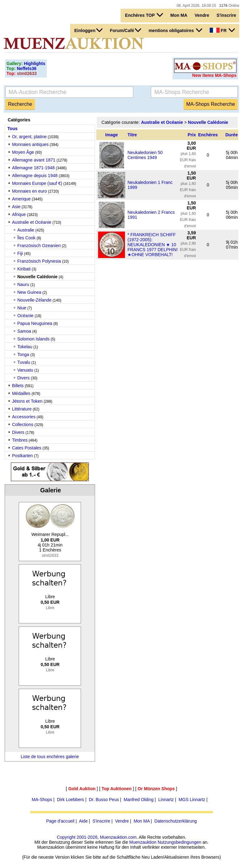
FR (222, 30)
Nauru (23, 284)
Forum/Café (126, 30)
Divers (23, 378)
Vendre (202, 15)
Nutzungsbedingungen (179, 842)
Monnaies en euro (29, 191)
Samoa (24, 331)
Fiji (20, 253)
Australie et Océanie (31, 222)
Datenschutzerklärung (176, 821)
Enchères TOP (144, 15)
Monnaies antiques (30, 144)
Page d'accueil (60, 821)
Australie (26, 230)
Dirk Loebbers (71, 800)
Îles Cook (26, 238)
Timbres (20, 440)
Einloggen (89, 30)
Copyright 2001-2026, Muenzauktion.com (97, 837)
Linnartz (166, 800)
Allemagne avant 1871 (33, 160)
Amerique (21, 199)
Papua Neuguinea (35, 323)
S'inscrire (226, 15)
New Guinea (29, 292)
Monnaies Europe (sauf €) (37, 183)
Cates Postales (26, 448)
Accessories (24, 417)
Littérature (22, 409)
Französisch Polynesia (39, 261)
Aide (83, 821)
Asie (16, 207)
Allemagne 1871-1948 (33, 168)
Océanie (25, 316)
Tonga (23, 354)
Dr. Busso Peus (104, 800)
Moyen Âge (23, 152)
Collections (22, 425)
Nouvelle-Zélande (34, 300)
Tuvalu (24, 362)
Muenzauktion (143, 842)
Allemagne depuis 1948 (35, 176)
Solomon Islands (33, 339)
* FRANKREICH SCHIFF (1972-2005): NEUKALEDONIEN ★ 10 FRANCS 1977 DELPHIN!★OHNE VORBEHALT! (152, 245)
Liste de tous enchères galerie (50, 757)
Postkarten (22, 456)
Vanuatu (25, 370)
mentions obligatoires (175, 30)
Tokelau (25, 347)
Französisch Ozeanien (39, 246)
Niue (22, 308)
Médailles (21, 393)
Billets (18, 386)
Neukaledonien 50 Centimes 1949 (145, 155)
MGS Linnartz (192, 800)
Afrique (19, 214)
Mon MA (179, 15)
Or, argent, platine (29, 137)
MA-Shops (42, 800)
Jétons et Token (27, 401)
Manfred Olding (139, 800)
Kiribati (24, 269)
